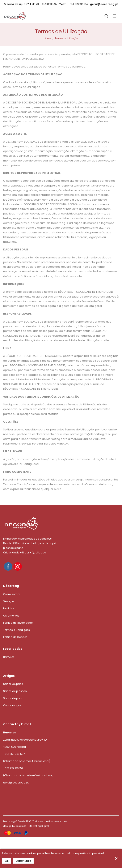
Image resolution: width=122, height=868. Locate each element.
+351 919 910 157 (13, 768)
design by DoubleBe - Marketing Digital (26, 826)
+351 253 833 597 (14, 754)
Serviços (9, 601)
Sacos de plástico (15, 691)
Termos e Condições (16, 630)
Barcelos (9, 657)
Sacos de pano (13, 698)
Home (48, 38)
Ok (7, 861)
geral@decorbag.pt (16, 783)
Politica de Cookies (15, 637)
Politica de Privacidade (18, 623)
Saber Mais (23, 861)
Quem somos (12, 594)
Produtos (9, 608)
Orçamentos (11, 616)
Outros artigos (12, 705)
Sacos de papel (13, 684)
